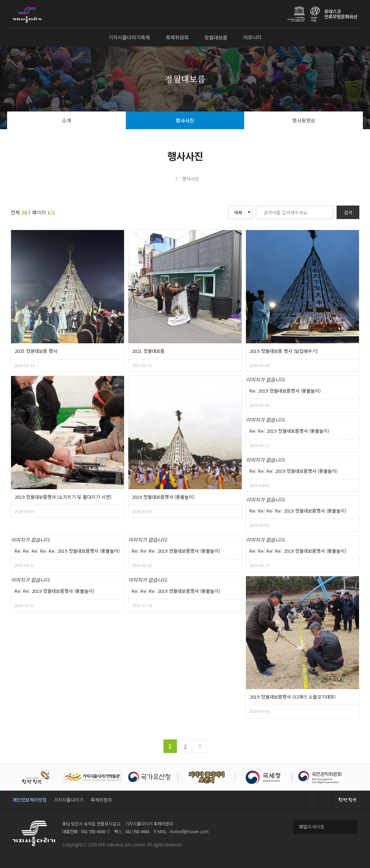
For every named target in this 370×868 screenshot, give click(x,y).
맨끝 (200, 746)
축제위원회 (177, 37)
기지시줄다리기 (69, 800)
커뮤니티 (252, 37)
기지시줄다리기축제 (129, 37)
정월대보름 (216, 37)
